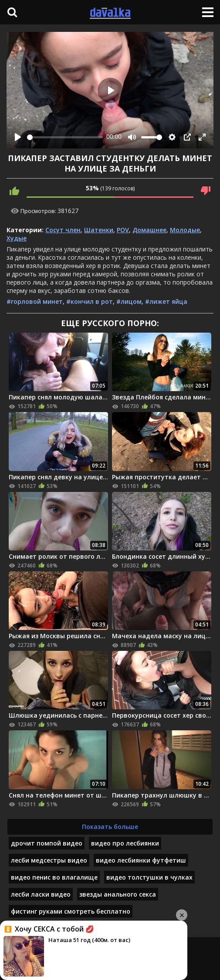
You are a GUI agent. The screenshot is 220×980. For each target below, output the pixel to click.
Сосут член (63, 230)
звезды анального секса (118, 894)
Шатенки (99, 230)
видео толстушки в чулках (149, 877)
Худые (17, 238)
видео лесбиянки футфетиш (141, 860)
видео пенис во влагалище (54, 877)
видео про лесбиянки (125, 843)
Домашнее (149, 230)
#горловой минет (35, 301)
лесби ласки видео (41, 894)
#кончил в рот (90, 301)
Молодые (185, 230)
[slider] (65, 137)
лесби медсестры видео (49, 860)
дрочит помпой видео (47, 843)
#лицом (129, 301)
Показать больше (110, 827)
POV (123, 230)
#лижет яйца (166, 301)
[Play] (18, 137)
